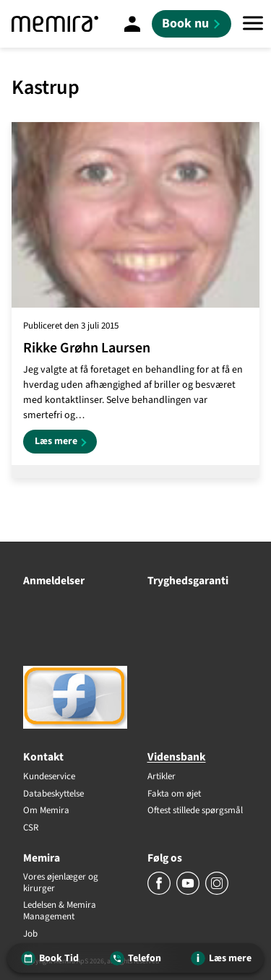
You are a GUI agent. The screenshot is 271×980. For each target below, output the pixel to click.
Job (30, 935)
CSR (31, 828)
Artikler (162, 777)
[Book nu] (192, 24)
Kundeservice (49, 777)
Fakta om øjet (174, 794)
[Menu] (253, 24)
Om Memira (46, 811)
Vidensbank (177, 757)
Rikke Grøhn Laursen (87, 348)
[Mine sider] (132, 24)
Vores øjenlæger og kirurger (61, 883)
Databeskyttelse (53, 794)
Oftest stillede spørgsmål (195, 811)
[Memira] (55, 24)
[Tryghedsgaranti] (198, 602)
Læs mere (66, 443)
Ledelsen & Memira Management (60, 911)
